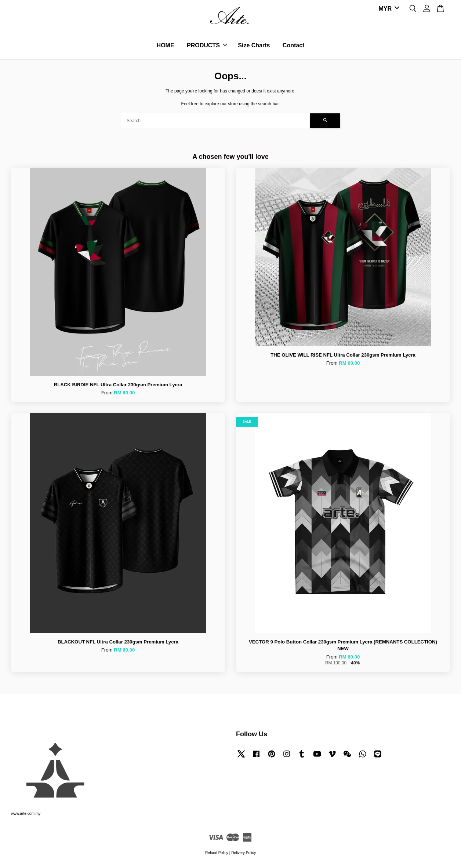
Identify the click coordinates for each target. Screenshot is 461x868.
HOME (166, 46)
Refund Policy (217, 854)
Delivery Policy (244, 854)
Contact (294, 46)
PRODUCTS (207, 46)
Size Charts (254, 46)
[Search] (215, 121)
